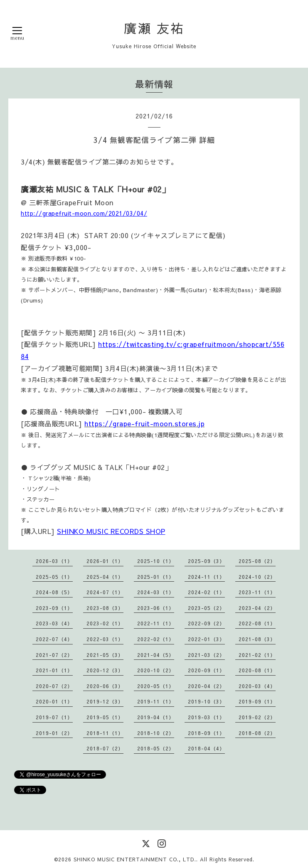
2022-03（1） (105, 639)
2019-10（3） (206, 701)
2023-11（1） (257, 592)
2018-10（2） (156, 733)
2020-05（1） (156, 686)
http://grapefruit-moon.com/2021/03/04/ (84, 213)
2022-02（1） (156, 639)
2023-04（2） (257, 608)
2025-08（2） (257, 561)
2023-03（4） (54, 623)
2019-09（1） (257, 701)
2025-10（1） (156, 561)
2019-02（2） (257, 717)
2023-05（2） (206, 608)
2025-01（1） (156, 577)
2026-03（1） (54, 561)
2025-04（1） (105, 577)
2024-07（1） (105, 592)
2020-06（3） (105, 686)
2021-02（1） (257, 655)
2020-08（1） (257, 670)
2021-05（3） (105, 655)
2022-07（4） (54, 639)
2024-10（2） (257, 577)
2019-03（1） (206, 717)
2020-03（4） (257, 686)
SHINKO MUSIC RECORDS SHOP (111, 531)
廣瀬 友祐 (154, 28)
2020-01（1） (54, 701)
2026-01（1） (105, 561)
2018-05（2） (156, 748)
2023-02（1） (105, 623)
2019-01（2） (54, 733)
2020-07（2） (54, 686)
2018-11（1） (105, 733)
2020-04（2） (206, 686)
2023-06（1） (156, 608)
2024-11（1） (206, 577)
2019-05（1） (105, 717)
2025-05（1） (54, 577)
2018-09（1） (206, 733)
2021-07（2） (54, 655)
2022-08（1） (257, 623)
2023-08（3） (105, 608)
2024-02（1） (206, 592)
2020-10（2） (156, 670)
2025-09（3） (206, 561)
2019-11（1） (156, 701)
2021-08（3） (257, 639)
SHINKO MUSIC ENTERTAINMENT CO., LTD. (135, 859)
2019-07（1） (54, 717)
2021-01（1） (54, 670)
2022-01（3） (206, 639)
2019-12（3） (105, 701)
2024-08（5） (54, 592)
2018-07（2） (105, 748)
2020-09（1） (206, 670)
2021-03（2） (206, 655)
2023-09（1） (54, 608)
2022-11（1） (156, 623)
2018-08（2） (257, 733)
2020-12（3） (105, 670)
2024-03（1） (156, 592)
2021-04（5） (156, 655)
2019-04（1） (156, 717)
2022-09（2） (206, 623)
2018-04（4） (206, 748)
